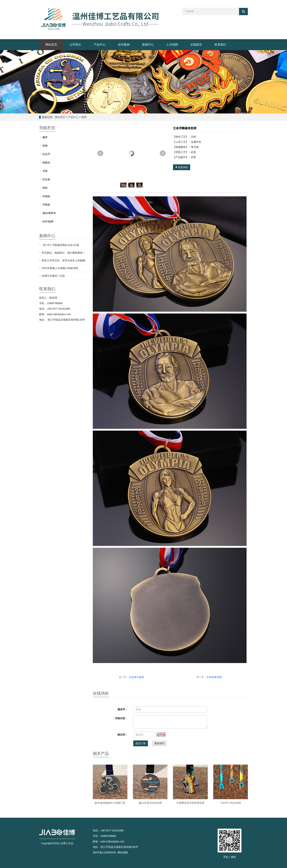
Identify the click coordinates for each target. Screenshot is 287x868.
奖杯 (45, 188)
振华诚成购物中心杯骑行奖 (110, 803)
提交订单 (141, 743)
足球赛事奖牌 (214, 677)
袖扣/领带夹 (49, 213)
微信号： (123, 709)
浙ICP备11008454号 (105, 852)
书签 (45, 171)
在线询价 (182, 167)
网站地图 (123, 852)
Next (163, 153)
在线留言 (196, 45)
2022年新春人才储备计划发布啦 (60, 268)
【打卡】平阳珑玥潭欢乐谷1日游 (60, 245)
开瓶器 (46, 205)
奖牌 (83, 117)
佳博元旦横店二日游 (53, 276)
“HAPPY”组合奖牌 (231, 803)
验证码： (123, 735)
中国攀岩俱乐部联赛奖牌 (190, 803)
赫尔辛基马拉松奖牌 (150, 803)
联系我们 (220, 45)
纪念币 (46, 154)
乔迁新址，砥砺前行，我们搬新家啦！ (64, 253)
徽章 (45, 137)
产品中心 (100, 45)
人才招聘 (172, 45)
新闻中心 (148, 45)
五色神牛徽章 (137, 677)
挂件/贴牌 (48, 221)
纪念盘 (46, 179)
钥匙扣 (46, 163)
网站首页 (51, 45)
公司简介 (75, 45)
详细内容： (121, 718)
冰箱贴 (46, 196)
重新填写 (159, 743)
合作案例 (124, 45)
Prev (100, 153)
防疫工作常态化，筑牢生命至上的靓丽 (64, 260)
